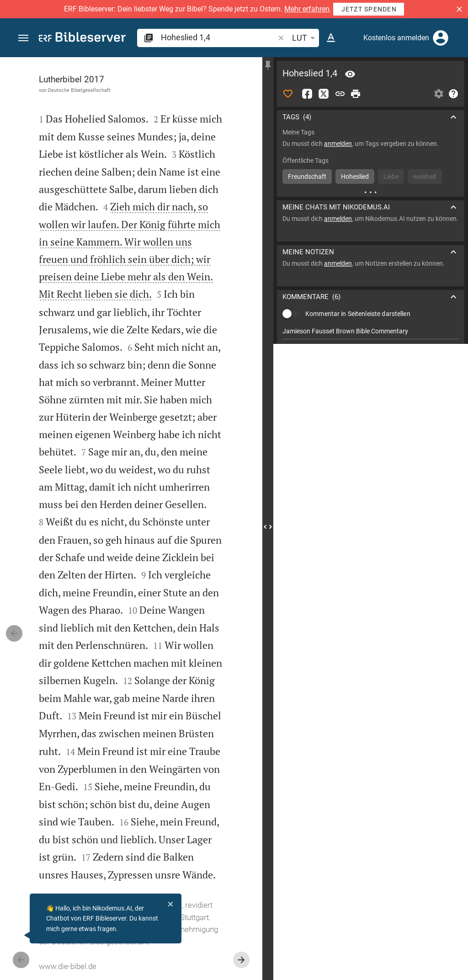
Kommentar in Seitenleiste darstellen (358, 308)
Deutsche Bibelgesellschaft (79, 90)
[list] (371, 349)
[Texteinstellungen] (331, 38)
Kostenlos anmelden (396, 38)
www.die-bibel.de (68, 966)
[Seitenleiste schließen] (268, 527)
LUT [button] (305, 38)
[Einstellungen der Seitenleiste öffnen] (439, 94)
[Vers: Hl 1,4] (350, 74)
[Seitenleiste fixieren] (268, 65)
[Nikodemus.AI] (21, 935)
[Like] (288, 94)
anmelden (338, 144)
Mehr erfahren (307, 9)
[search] (218, 37)
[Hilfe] (453, 94)
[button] (459, 9)
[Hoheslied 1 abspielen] (371, 496)
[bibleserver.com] (82, 39)
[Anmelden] (441, 38)
